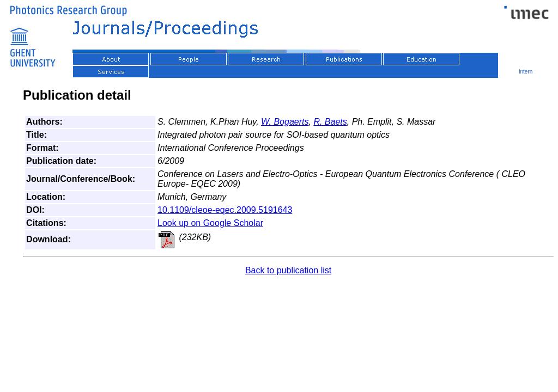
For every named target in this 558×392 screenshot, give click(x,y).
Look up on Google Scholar (210, 223)
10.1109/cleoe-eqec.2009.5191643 (225, 210)
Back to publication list (288, 270)
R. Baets (330, 122)
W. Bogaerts (285, 122)
